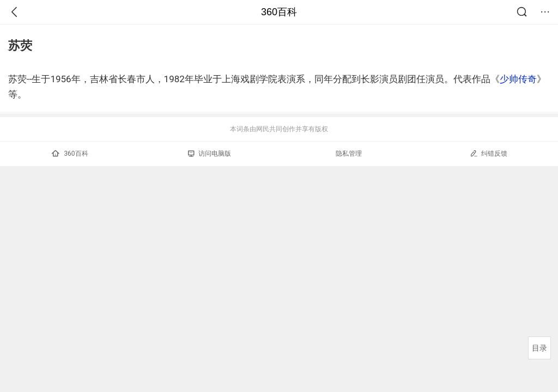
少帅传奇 (518, 79)
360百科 (279, 12)
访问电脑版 (210, 154)
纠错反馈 (489, 153)
